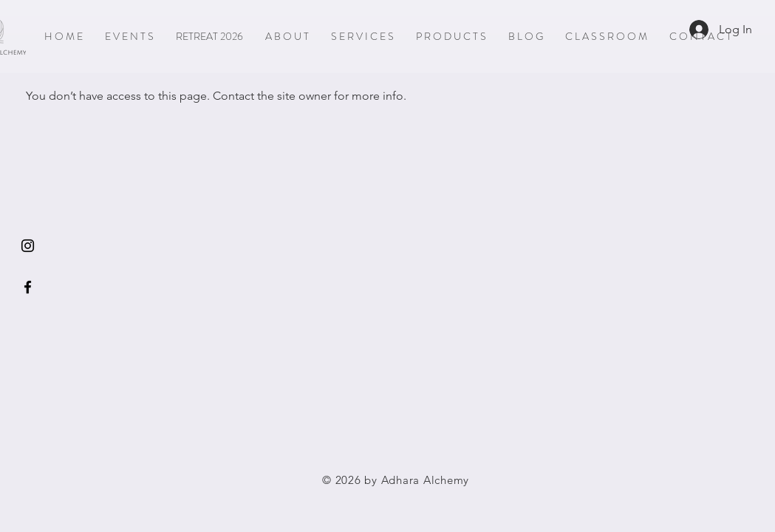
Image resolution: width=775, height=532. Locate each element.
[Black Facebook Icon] (28, 287)
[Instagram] (28, 246)
